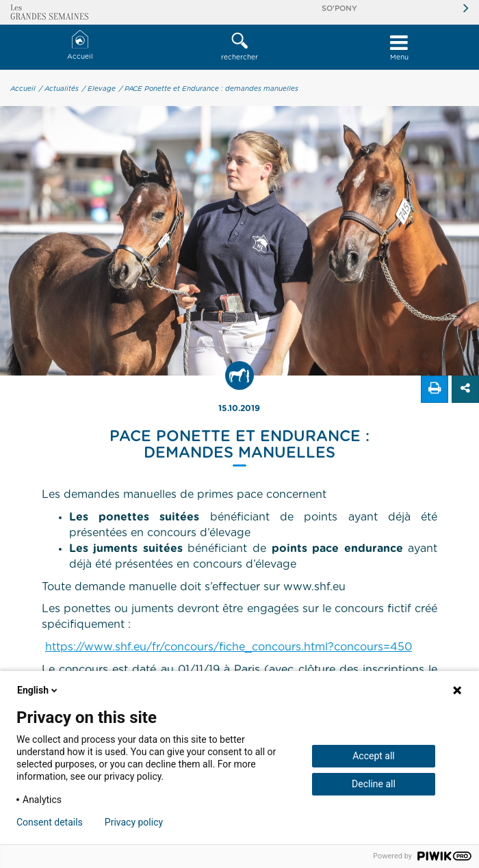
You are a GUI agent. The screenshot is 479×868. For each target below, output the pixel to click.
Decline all (374, 784)
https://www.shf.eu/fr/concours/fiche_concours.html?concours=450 (229, 647)
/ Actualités (59, 89)
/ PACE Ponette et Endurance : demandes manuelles (209, 89)
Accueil (80, 45)
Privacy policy (134, 822)
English (38, 690)
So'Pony (339, 9)
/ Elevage (99, 89)
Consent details (50, 822)
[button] (239, 47)
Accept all (374, 756)
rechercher (239, 47)
